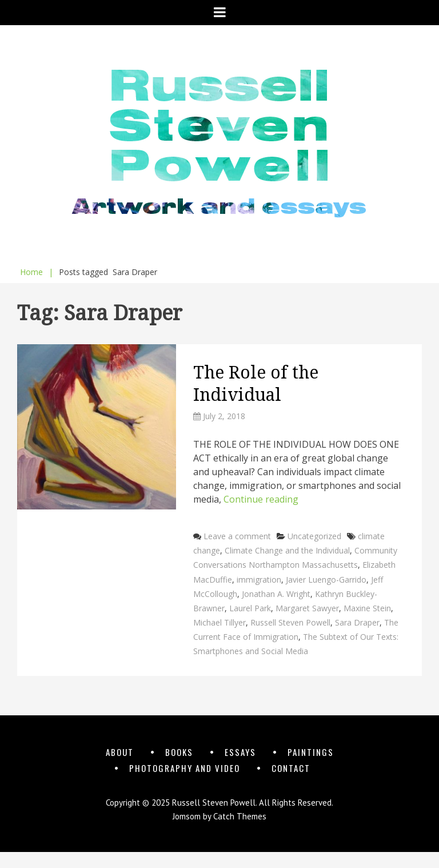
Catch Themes (240, 816)
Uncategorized (314, 536)
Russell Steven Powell (290, 622)
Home (37, 272)
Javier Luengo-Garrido (326, 580)
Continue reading (261, 499)
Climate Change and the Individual (287, 550)
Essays (240, 752)
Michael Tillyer (219, 622)
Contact (291, 768)
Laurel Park (250, 608)
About (120, 752)
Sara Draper (357, 622)
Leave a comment (237, 536)
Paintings (311, 752)
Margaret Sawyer (307, 608)
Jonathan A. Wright (276, 594)
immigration (259, 580)
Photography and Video (185, 768)
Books (179, 752)
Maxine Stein (367, 608)
